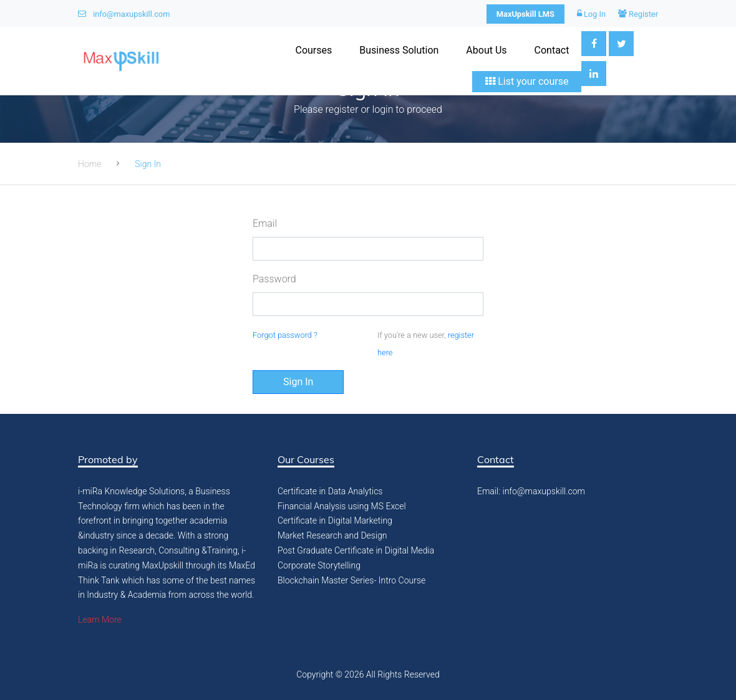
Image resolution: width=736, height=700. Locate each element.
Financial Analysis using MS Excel (342, 506)
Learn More (100, 620)
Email (265, 223)
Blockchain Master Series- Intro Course (351, 580)
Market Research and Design (332, 535)
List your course (527, 81)
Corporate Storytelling (319, 565)
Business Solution (399, 50)
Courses (313, 50)
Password (274, 279)
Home (90, 164)
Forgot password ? (285, 335)
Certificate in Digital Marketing (335, 520)
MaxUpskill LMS (525, 14)
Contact (552, 50)
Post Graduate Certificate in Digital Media (356, 550)
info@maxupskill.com (124, 14)
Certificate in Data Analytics (330, 491)
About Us (486, 50)
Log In (591, 14)
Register (638, 14)
